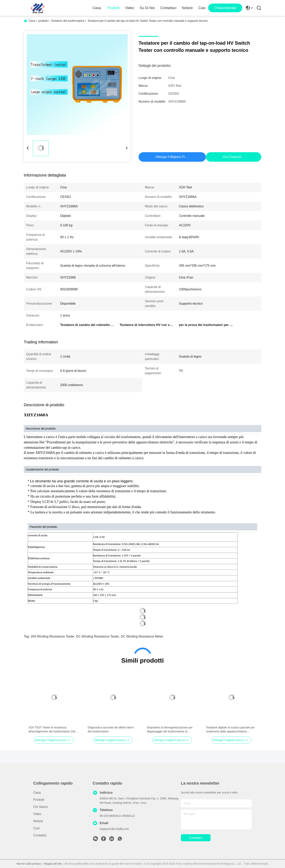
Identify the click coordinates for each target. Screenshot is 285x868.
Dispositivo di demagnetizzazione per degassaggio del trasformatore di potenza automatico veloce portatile (170, 730)
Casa (32, 21)
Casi (202, 8)
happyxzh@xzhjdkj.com (114, 829)
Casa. (97, 8)
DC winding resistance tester (98, 636)
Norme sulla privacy (29, 864)
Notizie (187, 8)
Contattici (40, 835)
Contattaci (168, 8)
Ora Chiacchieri (234, 157)
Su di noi (147, 8)
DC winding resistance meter (142, 636)
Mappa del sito (53, 864)
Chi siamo (41, 807)
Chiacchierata (225, 8)
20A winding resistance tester (53, 636)
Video (130, 8)
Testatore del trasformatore (68, 21)
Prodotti (113, 8)
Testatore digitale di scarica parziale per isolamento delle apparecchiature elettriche (230, 730)
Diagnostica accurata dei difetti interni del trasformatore (111, 729)
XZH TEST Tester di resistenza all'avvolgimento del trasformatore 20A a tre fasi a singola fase (53, 730)
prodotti (43, 21)
